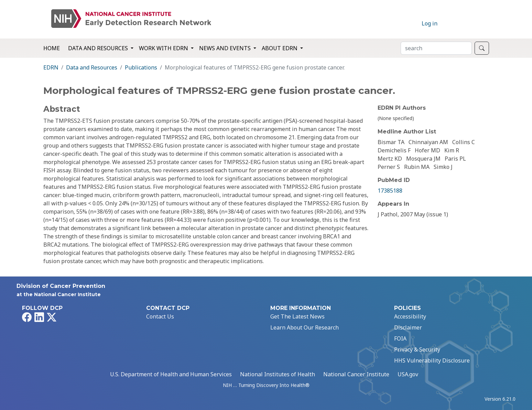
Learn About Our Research (305, 327)
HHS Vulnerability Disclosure (432, 360)
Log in (430, 23)
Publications (141, 67)
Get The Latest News (297, 316)
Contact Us (160, 316)
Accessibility (410, 316)
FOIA (400, 338)
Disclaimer (408, 327)
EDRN (51, 67)
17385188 (390, 191)
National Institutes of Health (278, 374)
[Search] (436, 48)
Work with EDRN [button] (164, 48)
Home (52, 48)
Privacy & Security (417, 349)
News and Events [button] (226, 48)
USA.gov (408, 374)
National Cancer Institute (356, 374)
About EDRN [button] (280, 48)
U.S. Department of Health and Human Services (171, 374)
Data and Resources (92, 67)
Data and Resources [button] (99, 48)
